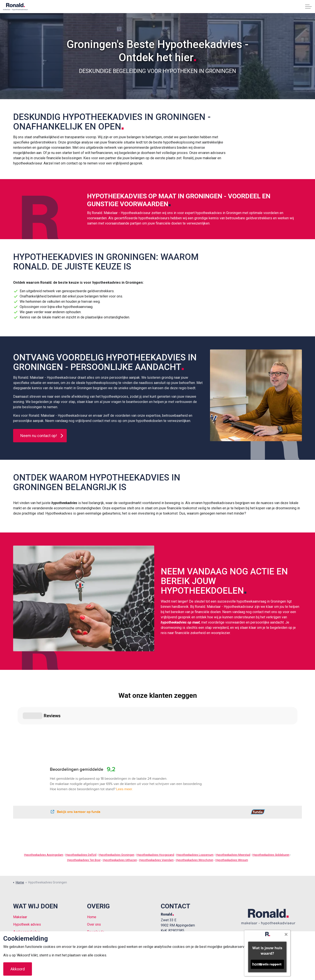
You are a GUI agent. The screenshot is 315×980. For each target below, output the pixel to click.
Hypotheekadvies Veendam (156, 822)
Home (92, 879)
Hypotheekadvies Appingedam (44, 817)
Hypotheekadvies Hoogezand (155, 817)
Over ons (94, 886)
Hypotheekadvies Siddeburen (271, 817)
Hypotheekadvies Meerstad (233, 817)
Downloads (96, 894)
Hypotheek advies (27, 886)
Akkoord (18, 969)
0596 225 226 (171, 906)
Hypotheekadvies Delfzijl (81, 817)
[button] (256, 395)
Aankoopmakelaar (27, 894)
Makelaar (20, 879)
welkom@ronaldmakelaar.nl (181, 901)
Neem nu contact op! (40, 436)
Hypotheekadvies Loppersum (195, 817)
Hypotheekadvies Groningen (116, 817)
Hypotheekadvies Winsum (232, 822)
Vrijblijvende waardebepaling (35, 901)
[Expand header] (308, 7)
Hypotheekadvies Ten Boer (84, 822)
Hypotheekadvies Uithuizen (120, 822)
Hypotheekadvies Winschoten (195, 822)
